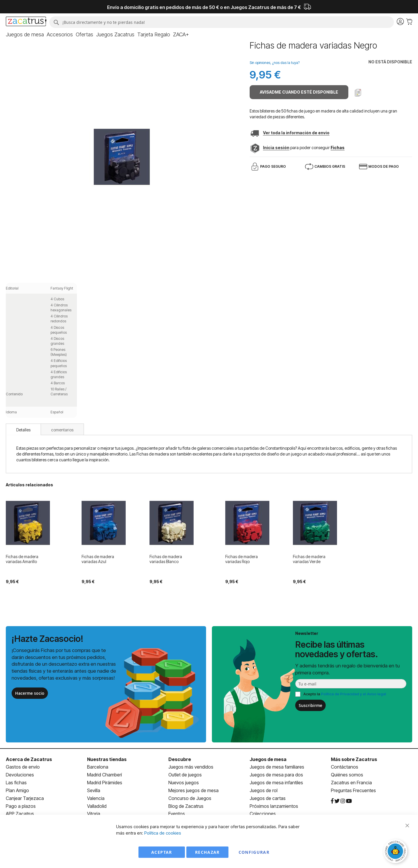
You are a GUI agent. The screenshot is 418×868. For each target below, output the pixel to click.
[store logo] (26, 22)
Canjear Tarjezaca (25, 798)
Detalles (23, 430)
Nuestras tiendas (107, 759)
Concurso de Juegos (190, 798)
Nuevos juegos (184, 783)
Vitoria (94, 814)
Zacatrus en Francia (351, 783)
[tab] (23, 429)
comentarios (62, 430)
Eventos (177, 814)
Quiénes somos (347, 775)
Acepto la (345, 694)
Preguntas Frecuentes (353, 790)
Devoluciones (20, 775)
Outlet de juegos (185, 775)
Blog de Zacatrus (186, 806)
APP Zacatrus (20, 814)
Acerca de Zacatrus (29, 759)
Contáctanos (345, 767)
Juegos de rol (264, 790)
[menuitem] (25, 35)
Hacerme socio (30, 693)
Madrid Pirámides (105, 783)
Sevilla (94, 790)
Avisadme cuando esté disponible (299, 92)
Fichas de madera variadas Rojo (242, 559)
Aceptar (162, 852)
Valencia (96, 798)
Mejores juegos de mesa (193, 790)
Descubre (180, 759)
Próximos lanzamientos (274, 806)
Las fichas (16, 783)
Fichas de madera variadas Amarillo (22, 559)
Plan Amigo (17, 790)
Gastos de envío (23, 767)
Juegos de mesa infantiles (276, 783)
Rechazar (207, 852)
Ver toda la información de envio (296, 133)
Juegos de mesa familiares (277, 767)
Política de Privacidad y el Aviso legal (354, 694)
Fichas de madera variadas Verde (309, 559)
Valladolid (97, 806)
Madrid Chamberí (105, 775)
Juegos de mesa (268, 759)
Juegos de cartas (268, 798)
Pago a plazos (21, 806)
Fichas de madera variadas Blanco (166, 559)
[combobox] (222, 22)
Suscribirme (310, 705)
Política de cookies (163, 833)
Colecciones (263, 814)
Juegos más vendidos (191, 767)
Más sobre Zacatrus (354, 759)
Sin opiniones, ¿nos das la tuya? (275, 63)
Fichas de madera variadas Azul (98, 559)
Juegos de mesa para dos (276, 775)
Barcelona (98, 767)
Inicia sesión (276, 148)
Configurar (254, 852)
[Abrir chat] (396, 852)
